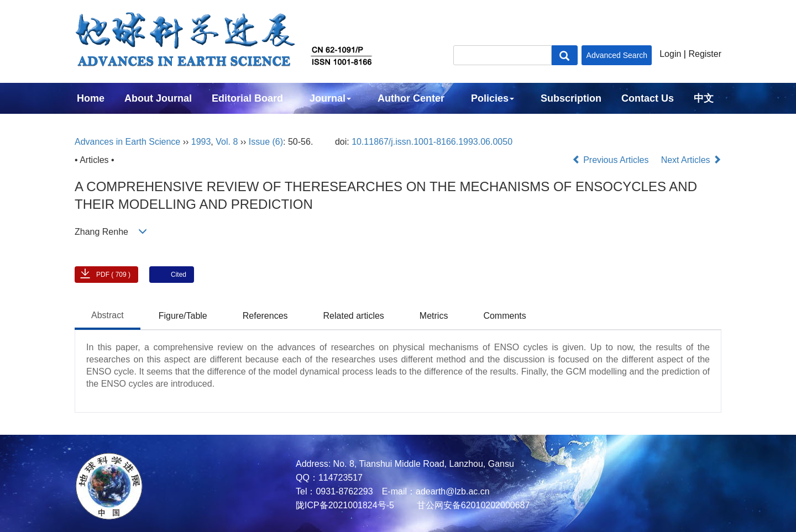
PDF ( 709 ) (113, 275)
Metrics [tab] (434, 316)
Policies (493, 98)
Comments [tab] (504, 316)
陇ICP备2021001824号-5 (345, 505)
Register (705, 54)
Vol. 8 (227, 142)
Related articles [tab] (354, 316)
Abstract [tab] (108, 315)
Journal (330, 98)
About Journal (158, 98)
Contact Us (648, 98)
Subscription (571, 98)
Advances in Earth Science (127, 142)
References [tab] (265, 316)
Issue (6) (266, 142)
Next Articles (691, 160)
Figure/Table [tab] (183, 316)
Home (91, 98)
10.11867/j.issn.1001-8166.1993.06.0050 (432, 142)
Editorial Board (247, 98)
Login (670, 54)
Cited (179, 275)
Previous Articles (612, 160)
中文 (704, 98)
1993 (201, 142)
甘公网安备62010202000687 (472, 505)
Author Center (411, 98)
